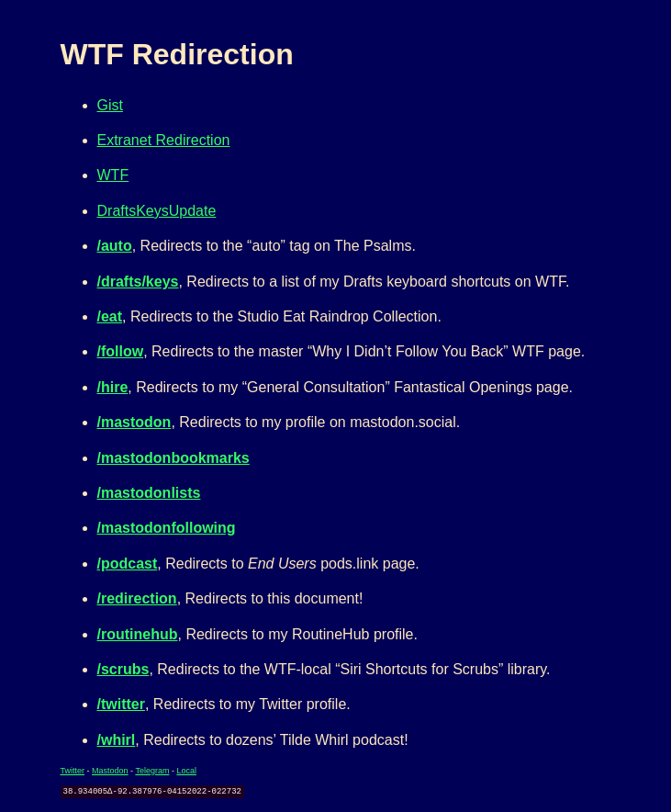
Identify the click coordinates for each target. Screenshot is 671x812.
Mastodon (110, 771)
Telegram (152, 771)
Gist (110, 105)
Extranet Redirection (164, 140)
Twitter (73, 771)
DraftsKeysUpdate (157, 211)
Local (186, 771)
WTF (113, 175)
